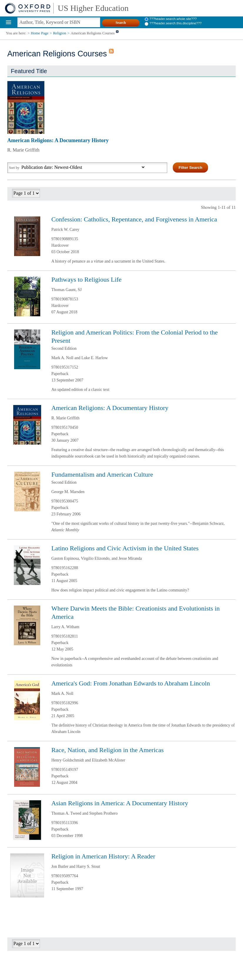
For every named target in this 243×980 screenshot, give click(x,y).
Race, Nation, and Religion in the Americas (108, 750)
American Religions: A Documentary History (58, 140)
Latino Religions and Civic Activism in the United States (125, 548)
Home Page (40, 33)
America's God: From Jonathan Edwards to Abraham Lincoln (131, 683)
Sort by (14, 168)
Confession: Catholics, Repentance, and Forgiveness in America (134, 219)
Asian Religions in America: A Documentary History (120, 803)
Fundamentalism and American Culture (102, 474)
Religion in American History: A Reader (103, 856)
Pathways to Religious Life (87, 279)
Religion (60, 33)
